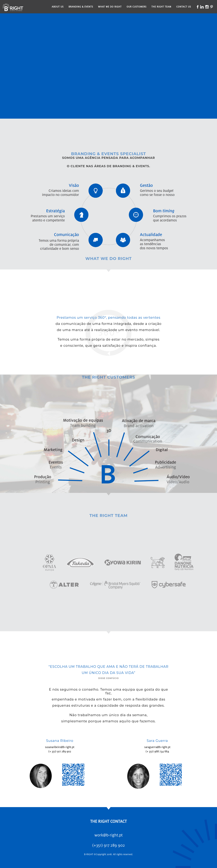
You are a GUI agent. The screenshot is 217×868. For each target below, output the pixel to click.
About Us (58, 7)
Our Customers (137, 7)
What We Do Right (110, 7)
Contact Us (184, 7)
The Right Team (161, 7)
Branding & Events (81, 7)
